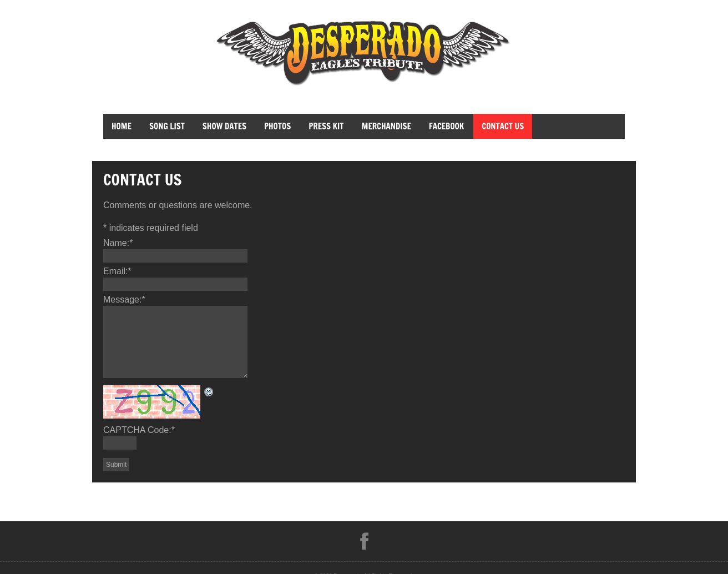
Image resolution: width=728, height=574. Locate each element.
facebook (446, 126)
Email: (117, 271)
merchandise (386, 126)
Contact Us (503, 126)
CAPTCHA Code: (139, 430)
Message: (124, 299)
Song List (167, 126)
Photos (277, 126)
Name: (118, 243)
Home (122, 126)
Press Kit (326, 126)
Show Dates (224, 126)
